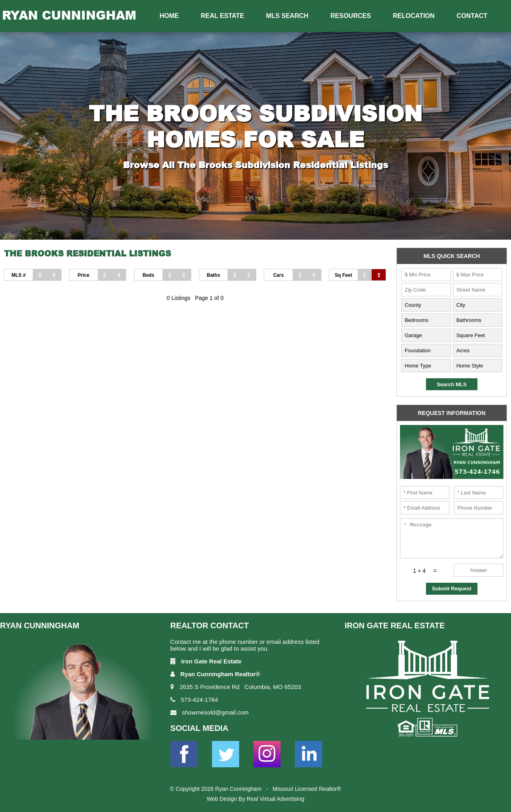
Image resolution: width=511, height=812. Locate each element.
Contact (472, 16)
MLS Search (287, 16)
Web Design (222, 799)
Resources (351, 16)
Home (169, 16)
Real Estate (222, 16)
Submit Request (452, 589)
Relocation (414, 16)
